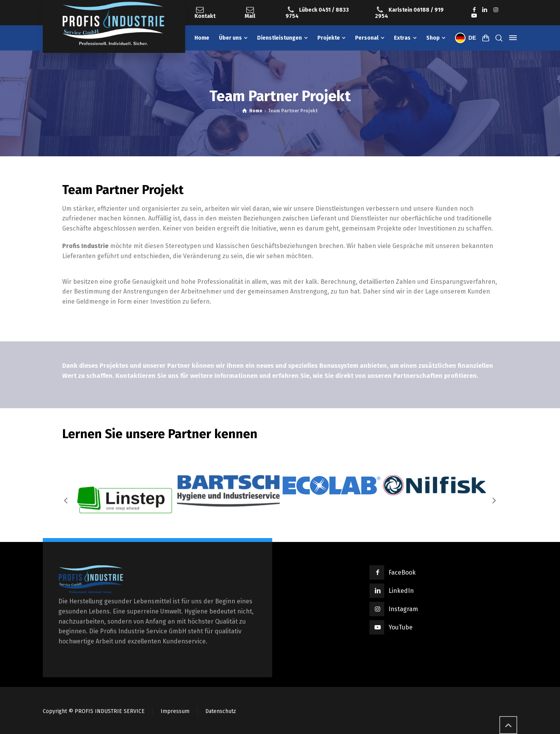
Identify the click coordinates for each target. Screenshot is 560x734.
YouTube (401, 627)
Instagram (403, 609)
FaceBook (402, 572)
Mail (250, 16)
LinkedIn (401, 591)
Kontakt (205, 16)
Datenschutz (221, 711)
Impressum (175, 711)
